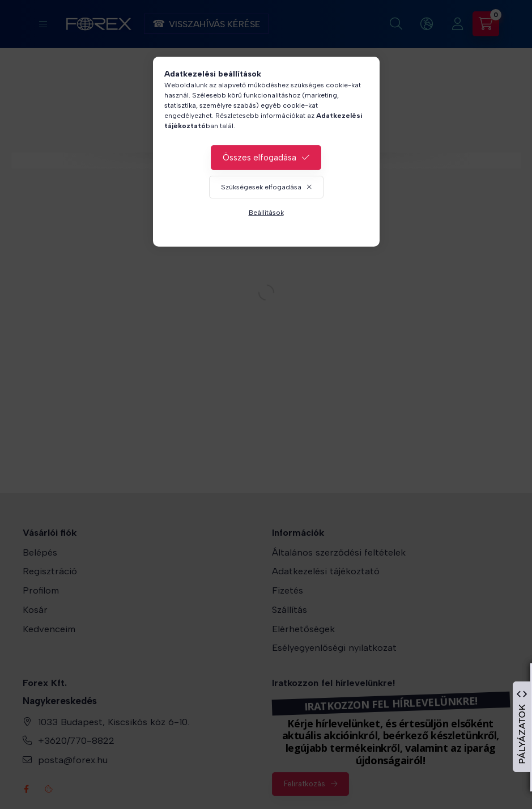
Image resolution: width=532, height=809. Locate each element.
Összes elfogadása (259, 158)
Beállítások (266, 213)
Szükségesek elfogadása (261, 187)
